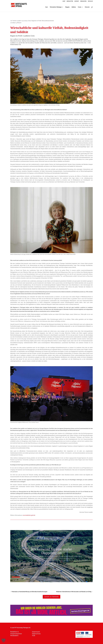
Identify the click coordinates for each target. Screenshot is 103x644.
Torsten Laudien (17, 21)
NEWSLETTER (70, 1)
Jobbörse (74, 7)
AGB (34, 635)
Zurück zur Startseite (51, 597)
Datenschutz (36, 634)
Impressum (36, 632)
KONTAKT (77, 1)
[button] (4, 640)
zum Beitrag (51, 563)
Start (47, 7)
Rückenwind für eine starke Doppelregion (51, 551)
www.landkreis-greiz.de (29, 515)
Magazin (67, 7)
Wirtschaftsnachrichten (48, 21)
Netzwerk (87, 7)
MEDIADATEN (83, 1)
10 (51, 579)
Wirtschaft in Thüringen (56, 7)
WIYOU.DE (90, 1)
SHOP (64, 1)
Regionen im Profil (36, 21)
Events (80, 7)
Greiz (30, 21)
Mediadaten (14, 635)
